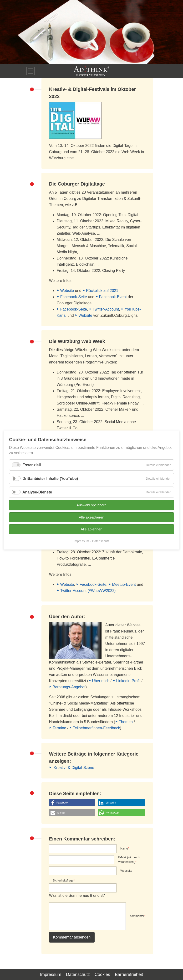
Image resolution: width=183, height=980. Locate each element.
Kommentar (138, 916)
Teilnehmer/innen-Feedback (96, 728)
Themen (126, 722)
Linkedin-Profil (128, 681)
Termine (59, 728)
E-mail (61, 813)
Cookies (102, 975)
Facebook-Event (113, 297)
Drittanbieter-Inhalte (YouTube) (50, 479)
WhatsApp (112, 813)
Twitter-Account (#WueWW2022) (88, 591)
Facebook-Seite (74, 297)
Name (125, 848)
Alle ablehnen (92, 529)
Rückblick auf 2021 (102, 291)
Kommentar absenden (72, 937)
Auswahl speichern (91, 505)
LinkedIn (111, 803)
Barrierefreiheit (129, 975)
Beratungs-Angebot (69, 687)
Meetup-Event (124, 584)
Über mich (101, 681)
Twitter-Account (106, 309)
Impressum (51, 975)
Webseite (126, 871)
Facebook (62, 803)
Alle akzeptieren (92, 517)
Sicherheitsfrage (64, 880)
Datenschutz (78, 975)
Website (67, 291)
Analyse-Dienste (37, 492)
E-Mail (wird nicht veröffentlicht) (129, 860)
